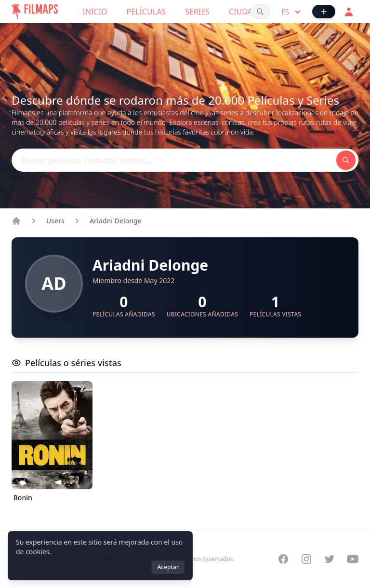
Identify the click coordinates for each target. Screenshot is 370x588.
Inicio (95, 12)
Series (197, 12)
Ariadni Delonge (116, 221)
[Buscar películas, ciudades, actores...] (260, 12)
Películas (146, 12)
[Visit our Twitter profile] (330, 559)
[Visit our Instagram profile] (306, 559)
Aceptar (168, 567)
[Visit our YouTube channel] (353, 559)
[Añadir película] (324, 12)
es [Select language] (292, 12)
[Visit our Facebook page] (283, 559)
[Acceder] (349, 12)
